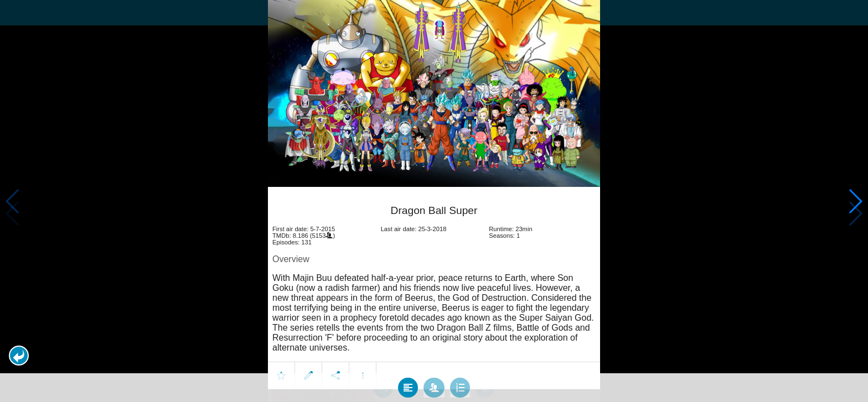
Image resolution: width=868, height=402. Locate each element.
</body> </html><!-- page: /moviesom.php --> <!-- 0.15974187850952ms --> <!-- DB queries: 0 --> (434, 201)
